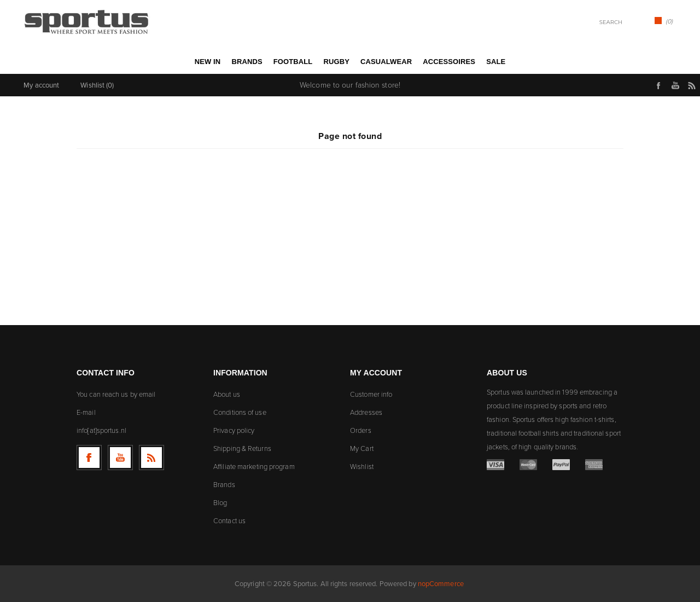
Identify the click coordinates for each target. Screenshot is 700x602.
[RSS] (151, 458)
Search (633, 21)
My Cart (362, 448)
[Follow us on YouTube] (120, 458)
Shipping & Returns (242, 448)
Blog (220, 503)
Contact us (229, 521)
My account (41, 85)
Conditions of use (240, 412)
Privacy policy (234, 430)
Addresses (366, 412)
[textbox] (596, 22)
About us (227, 394)
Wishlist (362, 467)
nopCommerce (441, 584)
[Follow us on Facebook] (89, 458)
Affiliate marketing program (254, 467)
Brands (224, 485)
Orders (361, 430)
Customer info (371, 394)
